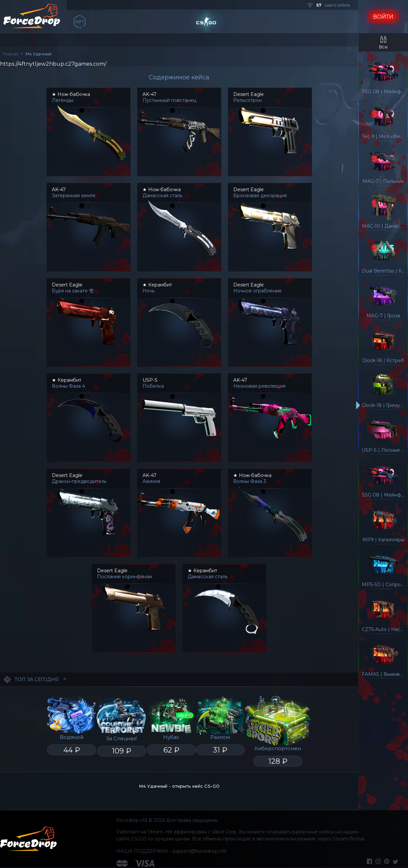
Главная (11, 54)
